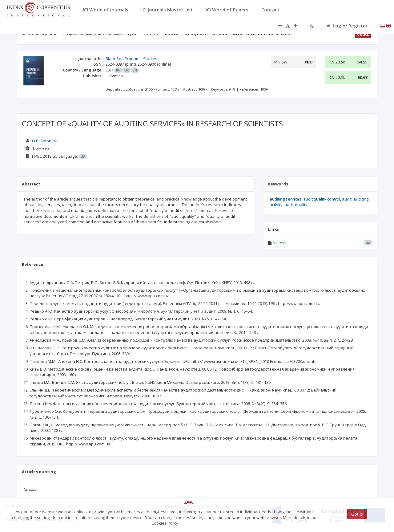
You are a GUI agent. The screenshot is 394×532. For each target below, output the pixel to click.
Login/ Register (347, 26)
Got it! (357, 514)
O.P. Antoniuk (44, 141)
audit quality (296, 205)
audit (347, 199)
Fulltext (279, 243)
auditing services (285, 199)
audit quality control (322, 199)
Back (363, 34)
